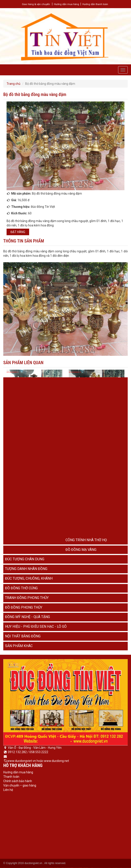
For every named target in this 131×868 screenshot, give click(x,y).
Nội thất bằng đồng (23, 636)
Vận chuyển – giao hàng (20, 785)
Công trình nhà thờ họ (86, 540)
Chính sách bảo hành (18, 781)
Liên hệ (8, 790)
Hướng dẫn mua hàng (66, 4)
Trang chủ (13, 84)
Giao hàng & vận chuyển (36, 4)
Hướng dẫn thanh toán (95, 4)
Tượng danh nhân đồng (26, 569)
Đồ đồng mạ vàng (81, 550)
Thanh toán (11, 777)
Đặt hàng (18, 232)
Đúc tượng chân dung (25, 559)
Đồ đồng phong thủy (24, 607)
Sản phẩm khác (19, 646)
